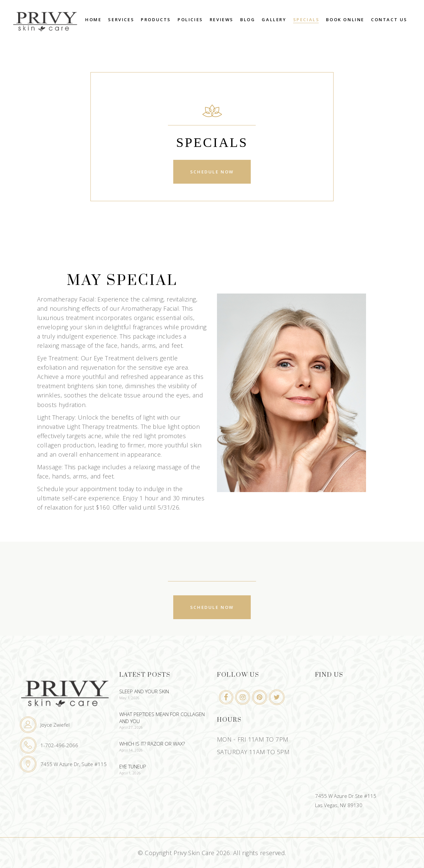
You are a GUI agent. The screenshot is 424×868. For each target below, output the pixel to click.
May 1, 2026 (130, 698)
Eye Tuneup (133, 766)
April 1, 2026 (130, 773)
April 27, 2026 (131, 727)
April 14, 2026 (131, 750)
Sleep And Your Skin (144, 691)
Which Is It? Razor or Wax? (152, 744)
